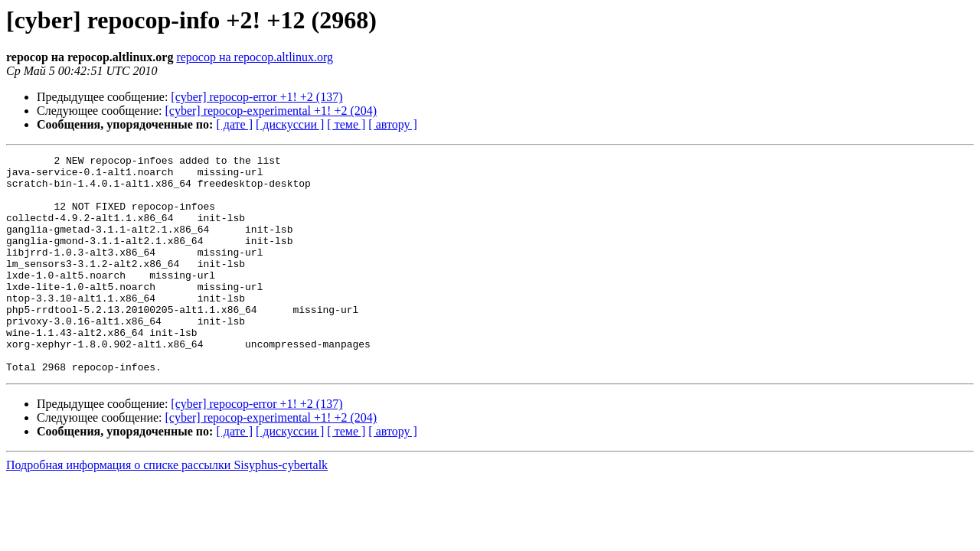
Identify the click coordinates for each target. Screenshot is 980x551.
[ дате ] (234, 124)
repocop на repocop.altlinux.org (255, 57)
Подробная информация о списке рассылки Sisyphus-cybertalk (167, 509)
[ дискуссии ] (290, 124)
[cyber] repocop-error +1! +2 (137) (256, 97)
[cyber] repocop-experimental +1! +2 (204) (271, 111)
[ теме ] (346, 124)
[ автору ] (392, 124)
